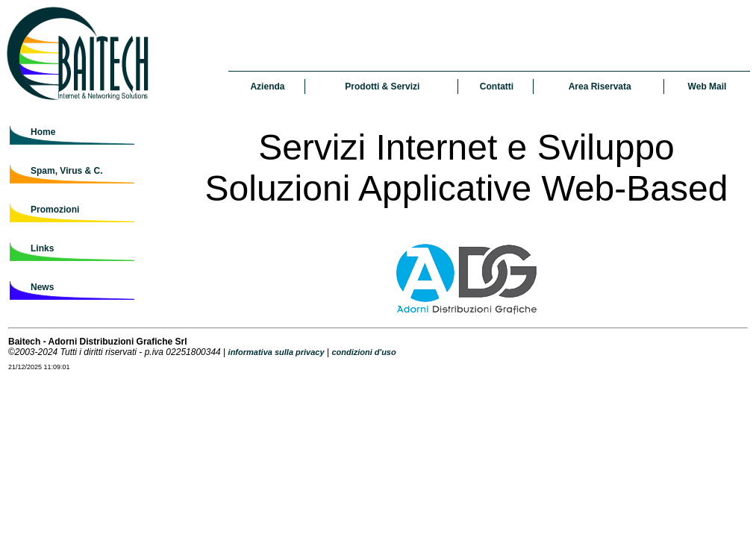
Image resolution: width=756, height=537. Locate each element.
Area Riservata (600, 87)
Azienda (267, 87)
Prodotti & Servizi (382, 87)
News (42, 287)
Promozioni (55, 210)
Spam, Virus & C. (66, 171)
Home (43, 132)
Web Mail (707, 87)
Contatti (497, 87)
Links (42, 248)
